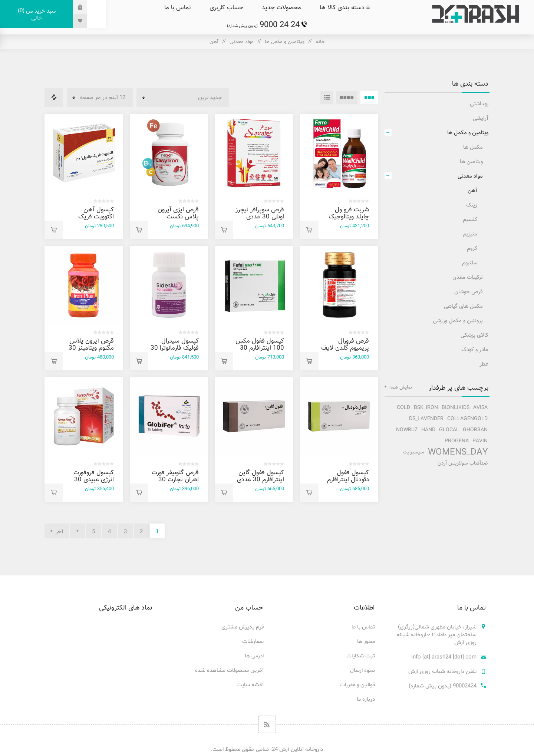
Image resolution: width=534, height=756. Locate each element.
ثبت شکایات (361, 656)
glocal (449, 430)
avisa (480, 408)
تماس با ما (363, 627)
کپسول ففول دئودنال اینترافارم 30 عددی (348, 480)
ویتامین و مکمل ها (285, 42)
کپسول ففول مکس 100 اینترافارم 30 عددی (260, 348)
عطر (484, 364)
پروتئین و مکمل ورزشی (458, 321)
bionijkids (456, 408)
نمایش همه (401, 387)
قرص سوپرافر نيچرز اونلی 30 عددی (260, 213)
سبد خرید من (37, 15)
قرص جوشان (469, 292)
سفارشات (253, 642)
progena (457, 441)
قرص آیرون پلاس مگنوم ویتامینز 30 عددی (91, 348)
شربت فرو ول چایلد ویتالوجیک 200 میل (349, 217)
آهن (472, 191)
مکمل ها (473, 147)
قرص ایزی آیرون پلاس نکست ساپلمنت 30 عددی (175, 217)
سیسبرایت (413, 452)
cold (403, 408)
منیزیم (470, 234)
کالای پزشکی (474, 335)
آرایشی (481, 118)
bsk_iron (426, 408)
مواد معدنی (242, 42)
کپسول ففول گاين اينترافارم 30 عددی (261, 476)
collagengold (467, 419)
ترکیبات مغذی (468, 278)
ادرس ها (254, 656)
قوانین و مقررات (357, 685)
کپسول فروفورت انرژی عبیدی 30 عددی (94, 480)
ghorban (475, 430)
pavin (480, 441)
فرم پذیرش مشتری (243, 627)
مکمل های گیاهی (463, 306)
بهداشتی (479, 104)
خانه (320, 42)
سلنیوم (470, 263)
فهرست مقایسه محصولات (54, 98)
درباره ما (366, 699)
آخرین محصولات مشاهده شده (229, 671)
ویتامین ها (471, 162)
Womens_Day (458, 452)
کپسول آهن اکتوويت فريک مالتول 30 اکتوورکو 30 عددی (91, 220)
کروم (472, 249)
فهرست (327, 98)
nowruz (407, 430)
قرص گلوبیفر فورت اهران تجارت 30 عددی (175, 480)
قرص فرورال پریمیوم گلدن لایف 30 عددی (345, 348)
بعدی (78, 531)
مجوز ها (366, 642)
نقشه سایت (250, 685)
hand (428, 430)
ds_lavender (426, 419)
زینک (472, 205)
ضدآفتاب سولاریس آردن (463, 463)
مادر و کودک (475, 350)
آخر (60, 532)
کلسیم (470, 220)
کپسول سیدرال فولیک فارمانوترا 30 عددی (175, 348)
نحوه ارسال (362, 671)
